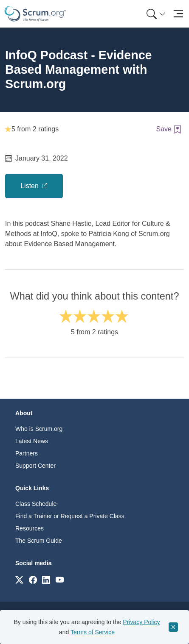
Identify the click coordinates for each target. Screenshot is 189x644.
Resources (30, 528)
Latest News (32, 441)
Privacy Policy (141, 622)
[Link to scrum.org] (19, 579)
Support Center (35, 466)
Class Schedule (36, 504)
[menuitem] (155, 14)
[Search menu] (156, 14)
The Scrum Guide (39, 541)
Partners (27, 453)
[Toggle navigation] (178, 14)
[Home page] (35, 14)
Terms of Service (93, 632)
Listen (30, 186)
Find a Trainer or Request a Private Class (70, 516)
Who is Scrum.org (39, 429)
